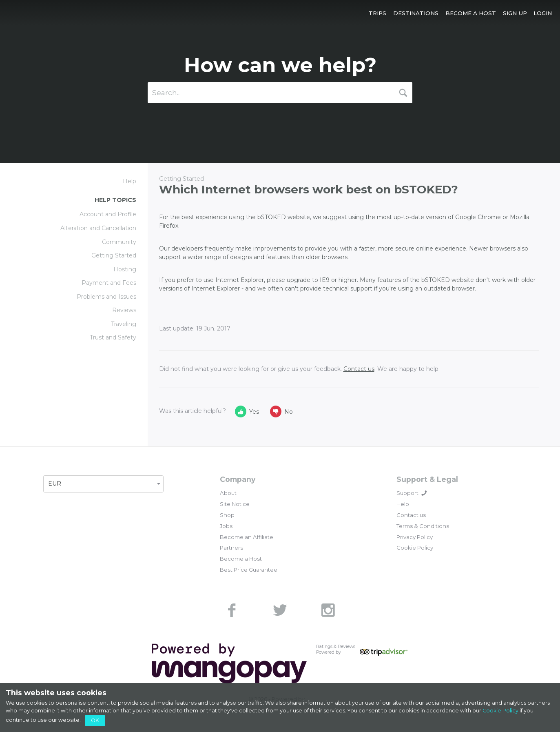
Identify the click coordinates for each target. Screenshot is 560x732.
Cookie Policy (500, 711)
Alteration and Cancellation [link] (98, 228)
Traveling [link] (124, 324)
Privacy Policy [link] (415, 537)
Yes (247, 411)
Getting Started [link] (114, 255)
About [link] (228, 493)
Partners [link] (231, 548)
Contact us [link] (411, 515)
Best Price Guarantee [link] (249, 570)
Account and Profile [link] (108, 214)
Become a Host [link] (241, 559)
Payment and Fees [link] (109, 283)
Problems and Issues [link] (106, 297)
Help (129, 181)
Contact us (359, 369)
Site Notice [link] (235, 504)
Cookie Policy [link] (415, 548)
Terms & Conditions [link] (423, 526)
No (281, 411)
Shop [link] (227, 515)
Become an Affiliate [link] (247, 537)
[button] (378, 13)
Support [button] (412, 493)
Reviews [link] (124, 310)
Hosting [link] (125, 269)
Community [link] (119, 242)
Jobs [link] (226, 526)
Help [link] (403, 504)
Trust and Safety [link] (113, 337)
